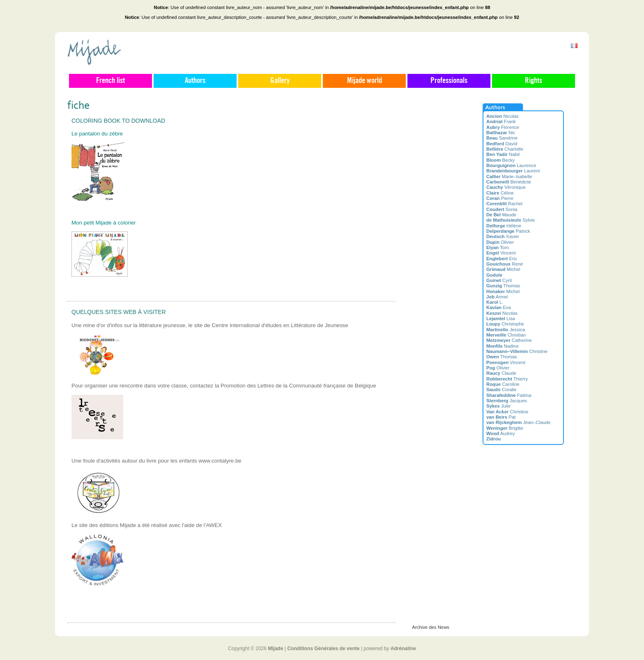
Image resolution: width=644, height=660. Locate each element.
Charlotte (505, 149)
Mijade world (365, 81)
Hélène (504, 226)
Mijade (275, 649)
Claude (501, 373)
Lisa (501, 319)
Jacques (507, 401)
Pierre (500, 198)
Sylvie (511, 220)
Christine (517, 351)
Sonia (502, 209)
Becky (500, 160)
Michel (503, 269)
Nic (501, 133)
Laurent (513, 171)
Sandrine (502, 138)
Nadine (503, 346)
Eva (499, 307)
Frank (501, 121)
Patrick (508, 231)
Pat (501, 417)
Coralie (501, 390)
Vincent (501, 253)
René (505, 264)
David (502, 144)
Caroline (503, 384)
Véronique (506, 187)
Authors (195, 81)
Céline (500, 193)
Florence (503, 127)
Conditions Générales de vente (323, 649)
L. (495, 302)
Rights (534, 81)
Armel (497, 297)
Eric (502, 259)
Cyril (499, 280)
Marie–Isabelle (509, 176)
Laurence (511, 165)
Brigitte (505, 428)
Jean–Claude (518, 422)
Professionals (449, 81)
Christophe (505, 324)
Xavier (503, 236)
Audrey (501, 433)
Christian (506, 335)
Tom (498, 247)
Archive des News (431, 627)
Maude (501, 215)
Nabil (503, 154)
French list (110, 81)
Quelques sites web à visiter (119, 312)
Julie (498, 406)
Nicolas (503, 116)
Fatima (509, 395)
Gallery (280, 81)
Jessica (506, 330)
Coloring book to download (118, 121)
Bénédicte (509, 182)
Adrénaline (403, 649)
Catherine (509, 340)
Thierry (507, 379)
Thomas (503, 286)
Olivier (500, 242)
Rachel (504, 204)
